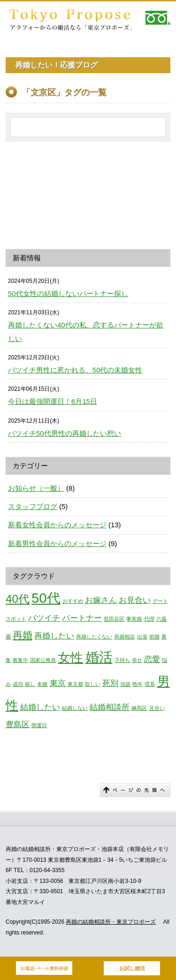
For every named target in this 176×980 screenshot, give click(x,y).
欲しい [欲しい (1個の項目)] (93, 684)
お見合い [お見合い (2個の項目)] (135, 600)
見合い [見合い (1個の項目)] (157, 708)
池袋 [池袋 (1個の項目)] (125, 684)
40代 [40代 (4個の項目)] (18, 599)
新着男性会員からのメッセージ (57, 543)
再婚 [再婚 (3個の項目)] (23, 635)
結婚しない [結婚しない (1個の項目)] (75, 708)
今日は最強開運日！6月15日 (53, 401)
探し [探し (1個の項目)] (30, 684)
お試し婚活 (132, 968)
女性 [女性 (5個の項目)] (70, 658)
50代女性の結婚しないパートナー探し (68, 293)
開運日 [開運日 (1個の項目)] (39, 725)
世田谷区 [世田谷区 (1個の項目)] (114, 619)
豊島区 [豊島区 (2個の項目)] (18, 725)
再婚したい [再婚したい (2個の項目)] (54, 636)
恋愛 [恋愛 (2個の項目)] (152, 659)
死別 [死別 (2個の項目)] (110, 683)
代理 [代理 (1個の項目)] (149, 619)
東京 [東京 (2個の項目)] (58, 683)
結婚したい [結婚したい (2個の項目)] (40, 707)
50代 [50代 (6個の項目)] (46, 598)
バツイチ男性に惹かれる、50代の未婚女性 (75, 370)
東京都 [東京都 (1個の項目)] (75, 684)
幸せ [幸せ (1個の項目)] (137, 660)
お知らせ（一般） (36, 488)
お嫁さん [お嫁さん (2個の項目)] (101, 600)
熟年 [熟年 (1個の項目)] (138, 684)
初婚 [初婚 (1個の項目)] (154, 637)
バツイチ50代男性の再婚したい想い (65, 433)
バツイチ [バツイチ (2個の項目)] (44, 618)
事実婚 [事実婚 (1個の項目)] (134, 619)
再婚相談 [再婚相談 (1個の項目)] (124, 637)
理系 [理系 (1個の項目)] (150, 684)
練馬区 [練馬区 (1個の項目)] (139, 708)
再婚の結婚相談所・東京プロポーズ (111, 922)
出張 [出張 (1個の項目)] (142, 637)
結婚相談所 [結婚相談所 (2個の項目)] (110, 707)
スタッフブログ (33, 506)
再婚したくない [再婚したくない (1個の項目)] (94, 637)
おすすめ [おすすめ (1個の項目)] (73, 601)
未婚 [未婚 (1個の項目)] (42, 684)
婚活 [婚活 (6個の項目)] (99, 657)
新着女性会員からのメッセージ (57, 525)
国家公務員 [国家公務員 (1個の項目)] (43, 660)
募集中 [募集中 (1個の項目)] (20, 660)
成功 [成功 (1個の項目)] (18, 684)
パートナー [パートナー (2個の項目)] (82, 618)
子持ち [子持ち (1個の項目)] (122, 660)
